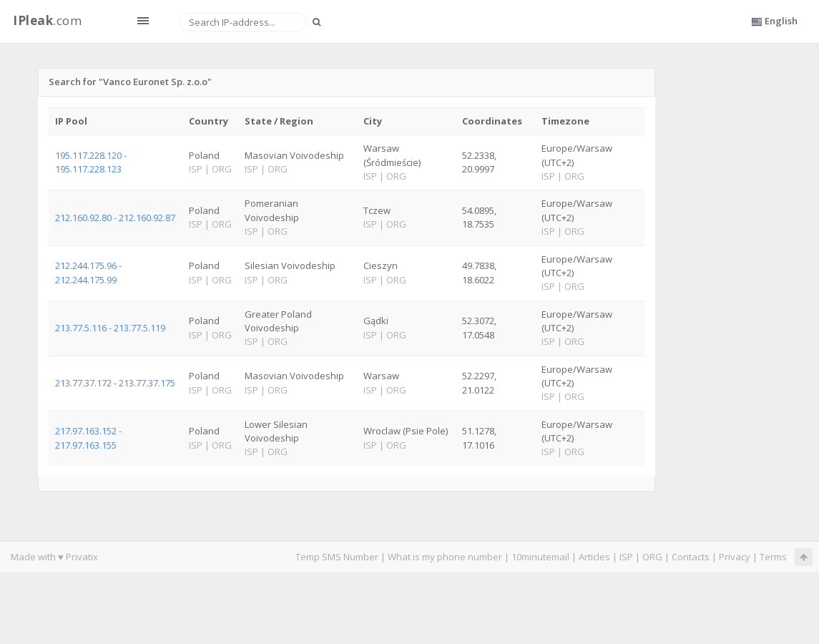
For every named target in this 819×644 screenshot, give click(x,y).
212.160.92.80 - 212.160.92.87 (115, 218)
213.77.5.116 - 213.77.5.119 (110, 328)
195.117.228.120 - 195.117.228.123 (91, 162)
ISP (626, 557)
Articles (594, 557)
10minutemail (540, 557)
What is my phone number (445, 557)
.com (47, 20)
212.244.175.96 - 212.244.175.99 (88, 272)
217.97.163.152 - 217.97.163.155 (88, 438)
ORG (652, 557)
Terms (773, 557)
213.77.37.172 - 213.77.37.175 (115, 383)
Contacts (691, 557)
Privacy (735, 557)
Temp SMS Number (337, 557)
